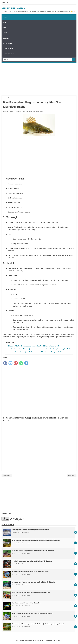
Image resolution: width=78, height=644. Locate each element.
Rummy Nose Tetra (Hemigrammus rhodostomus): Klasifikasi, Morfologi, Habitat (38, 624)
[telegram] (26, 363)
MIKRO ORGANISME (9, 54)
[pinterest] (16, 363)
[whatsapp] (21, 363)
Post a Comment (38, 111)
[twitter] (10, 363)
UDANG (5, 33)
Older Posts (72, 476)
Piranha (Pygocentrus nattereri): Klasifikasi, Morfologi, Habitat (32, 561)
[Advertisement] (39, 78)
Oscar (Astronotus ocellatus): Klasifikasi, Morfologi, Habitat (31, 593)
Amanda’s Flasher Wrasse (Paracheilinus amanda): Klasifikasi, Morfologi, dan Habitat (36, 352)
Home (5, 17)
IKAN (4, 28)
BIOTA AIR (6, 38)
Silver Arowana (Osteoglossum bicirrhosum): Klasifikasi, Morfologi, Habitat (36, 540)
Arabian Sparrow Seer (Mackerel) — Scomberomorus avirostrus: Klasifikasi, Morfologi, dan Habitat (40, 349)
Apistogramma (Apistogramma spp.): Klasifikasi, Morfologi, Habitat (33, 582)
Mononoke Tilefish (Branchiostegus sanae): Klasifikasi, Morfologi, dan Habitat (34, 346)
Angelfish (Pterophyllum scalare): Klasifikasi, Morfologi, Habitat (32, 613)
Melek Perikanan (14, 9)
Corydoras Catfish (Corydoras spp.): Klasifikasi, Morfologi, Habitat (33, 551)
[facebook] (5, 363)
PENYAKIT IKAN (7, 43)
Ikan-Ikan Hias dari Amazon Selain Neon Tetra (27, 603)
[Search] (37, 60)
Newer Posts (7, 476)
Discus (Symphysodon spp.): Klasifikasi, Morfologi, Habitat (31, 572)
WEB (4, 22)
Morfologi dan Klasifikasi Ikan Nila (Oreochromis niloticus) (31, 530)
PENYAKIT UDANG (8, 49)
